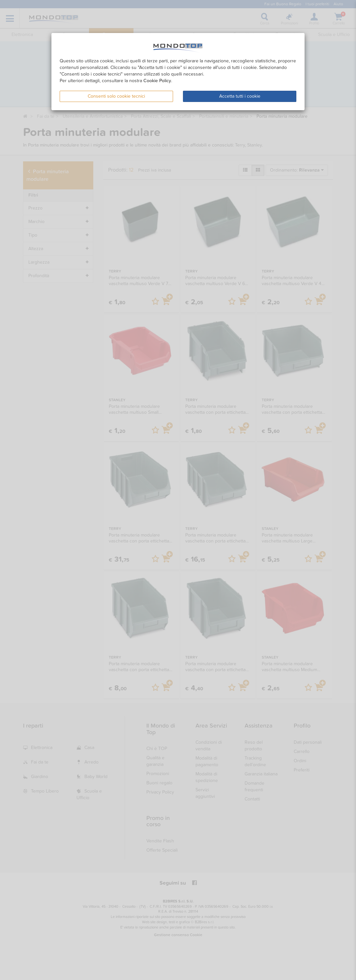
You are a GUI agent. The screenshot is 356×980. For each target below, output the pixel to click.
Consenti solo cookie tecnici (116, 96)
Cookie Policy (157, 81)
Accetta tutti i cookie (240, 96)
